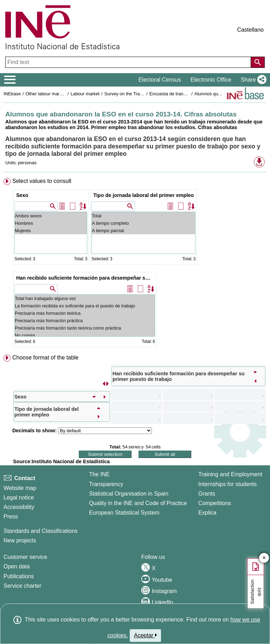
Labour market (85, 94)
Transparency (106, 484)
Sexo (22, 195)
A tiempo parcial (143, 231)
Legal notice (19, 498)
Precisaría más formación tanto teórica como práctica (85, 328)
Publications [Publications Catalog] (19, 576)
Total (143, 216)
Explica (207, 513)
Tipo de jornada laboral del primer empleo (143, 195)
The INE (99, 474)
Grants (207, 494)
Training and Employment (230, 474)
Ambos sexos (51, 216)
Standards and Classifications (41, 531)
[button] (252, 80)
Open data (17, 566)
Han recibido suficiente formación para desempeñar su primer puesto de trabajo (86, 278)
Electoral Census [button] (160, 80)
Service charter (22, 586)
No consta (85, 335)
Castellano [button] (250, 30)
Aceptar (145, 635)
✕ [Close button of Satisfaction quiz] (264, 558)
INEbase (12, 94)
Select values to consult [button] (42, 181)
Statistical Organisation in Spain (129, 494)
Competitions (215, 503)
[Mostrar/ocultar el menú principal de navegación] (10, 80)
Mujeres (51, 231)
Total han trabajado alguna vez (85, 298)
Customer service (25, 557)
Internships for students (227, 484)
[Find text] (129, 62)
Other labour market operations (57, 94)
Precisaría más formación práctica (85, 321)
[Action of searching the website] (258, 62)
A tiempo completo (143, 223)
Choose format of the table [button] (46, 358)
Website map (20, 488)
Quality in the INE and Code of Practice (138, 503)
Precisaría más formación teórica (85, 313)
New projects (20, 540)
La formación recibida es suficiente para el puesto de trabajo (85, 306)
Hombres (51, 223)
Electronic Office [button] (211, 80)
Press (11, 517)
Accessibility (19, 507)
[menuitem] (135, 264)
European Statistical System (124, 513)
